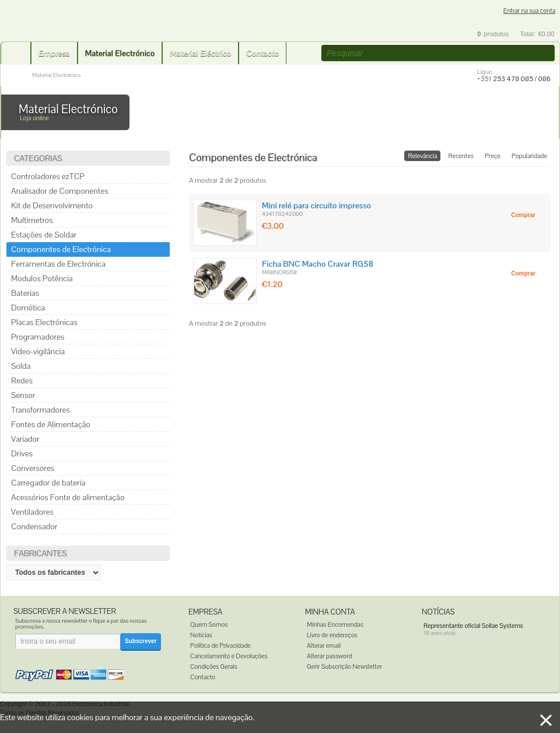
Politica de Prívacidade (220, 645)
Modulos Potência (42, 278)
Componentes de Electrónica (61, 249)
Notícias (201, 635)
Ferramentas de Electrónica (58, 264)
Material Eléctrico (200, 53)
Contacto (262, 53)
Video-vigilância (38, 351)
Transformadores (41, 410)
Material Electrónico (120, 53)
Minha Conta (330, 612)
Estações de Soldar (44, 235)
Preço (493, 156)
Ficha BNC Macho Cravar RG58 (318, 264)
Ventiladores (32, 512)
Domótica (28, 308)
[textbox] (438, 53)
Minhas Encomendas (335, 624)
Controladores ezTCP (48, 176)
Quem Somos (209, 624)
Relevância (422, 156)
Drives (22, 453)
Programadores (38, 337)
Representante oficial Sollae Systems (473, 626)
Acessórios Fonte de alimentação (68, 497)
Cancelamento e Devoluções (229, 656)
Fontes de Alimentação (51, 424)
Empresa (54, 53)
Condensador (34, 526)
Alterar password (329, 656)
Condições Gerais (214, 666)
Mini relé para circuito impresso (316, 205)
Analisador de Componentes (60, 191)
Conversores (33, 468)
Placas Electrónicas (44, 322)
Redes (22, 381)
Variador (25, 439)
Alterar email (324, 645)
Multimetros (32, 220)
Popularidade (529, 156)
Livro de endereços (332, 635)
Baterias (25, 293)
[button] (547, 54)
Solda (21, 366)
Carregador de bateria (48, 483)
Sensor (23, 395)
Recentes (461, 156)
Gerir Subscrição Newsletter (344, 666)
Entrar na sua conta (529, 11)
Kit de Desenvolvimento (52, 205)
